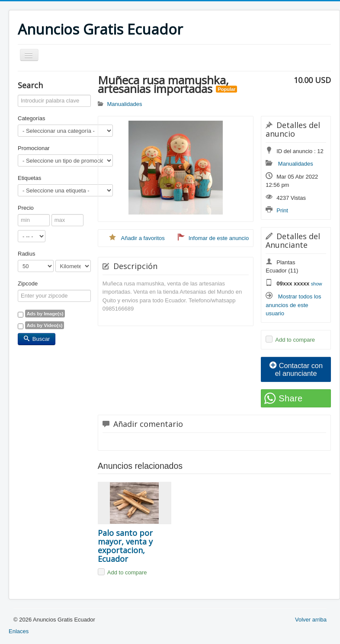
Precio (26, 208)
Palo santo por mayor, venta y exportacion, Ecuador (126, 546)
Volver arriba (311, 620)
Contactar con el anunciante (296, 369)
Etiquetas (29, 178)
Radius (26, 254)
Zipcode (28, 284)
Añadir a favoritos (143, 238)
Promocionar (34, 148)
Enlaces (19, 631)
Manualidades (296, 164)
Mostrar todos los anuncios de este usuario (293, 305)
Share (290, 398)
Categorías (32, 118)
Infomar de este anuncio (219, 238)
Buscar (37, 339)
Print (282, 210)
